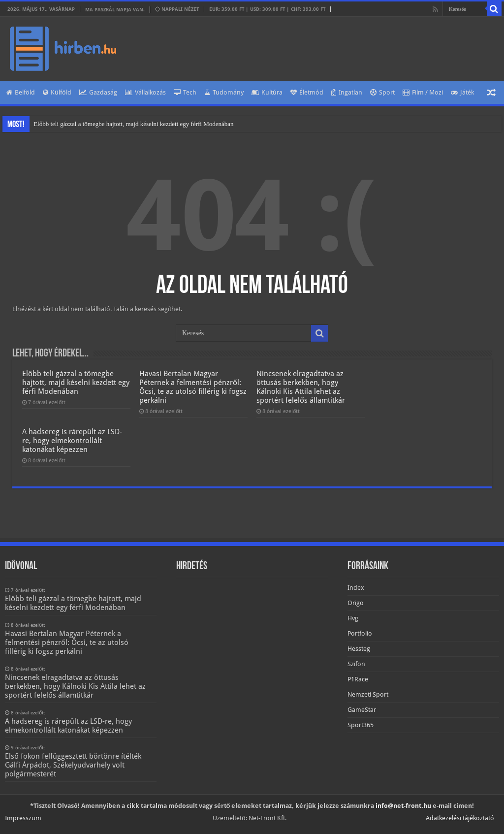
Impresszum (23, 818)
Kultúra (267, 92)
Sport (382, 92)
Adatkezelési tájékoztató (460, 818)
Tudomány (224, 92)
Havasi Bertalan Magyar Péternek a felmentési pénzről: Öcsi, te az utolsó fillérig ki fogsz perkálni (193, 387)
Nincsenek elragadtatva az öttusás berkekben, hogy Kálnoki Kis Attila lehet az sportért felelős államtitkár (300, 387)
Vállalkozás (145, 92)
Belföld (21, 92)
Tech (185, 92)
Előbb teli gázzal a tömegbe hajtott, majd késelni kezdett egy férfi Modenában (133, 124)
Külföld (57, 92)
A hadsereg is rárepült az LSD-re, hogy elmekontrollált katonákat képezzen (72, 441)
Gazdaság (98, 92)
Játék (462, 92)
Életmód (307, 92)
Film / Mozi (423, 92)
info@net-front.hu (403, 806)
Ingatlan (347, 92)
